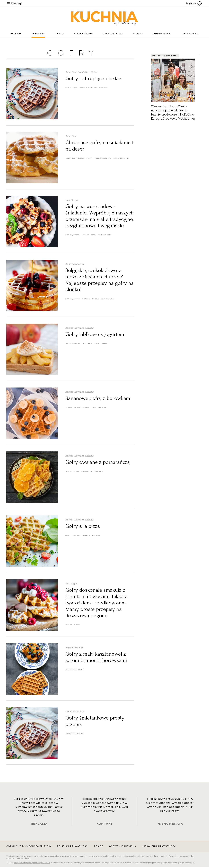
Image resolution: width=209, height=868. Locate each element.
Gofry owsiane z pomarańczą (98, 463)
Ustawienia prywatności (159, 848)
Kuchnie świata (83, 35)
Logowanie (194, 3)
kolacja (87, 537)
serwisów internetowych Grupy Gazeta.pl (32, 864)
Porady (137, 35)
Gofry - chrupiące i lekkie (93, 80)
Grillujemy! (38, 35)
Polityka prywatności (73, 848)
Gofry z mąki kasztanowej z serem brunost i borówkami (96, 658)
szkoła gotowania (121, 159)
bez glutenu (71, 671)
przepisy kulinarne (88, 89)
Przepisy (17, 35)
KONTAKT (105, 825)
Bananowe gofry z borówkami (98, 399)
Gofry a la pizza (83, 527)
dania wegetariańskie (75, 159)
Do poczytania (188, 35)
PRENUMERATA (170, 825)
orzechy (102, 409)
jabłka (104, 345)
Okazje (59, 35)
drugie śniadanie (73, 345)
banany (69, 409)
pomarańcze (87, 473)
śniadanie (99, 473)
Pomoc (99, 848)
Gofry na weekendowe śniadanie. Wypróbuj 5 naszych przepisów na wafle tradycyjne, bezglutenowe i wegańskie (100, 217)
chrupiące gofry (73, 236)
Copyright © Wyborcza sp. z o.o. (29, 848)
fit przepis (87, 345)
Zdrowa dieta (161, 35)
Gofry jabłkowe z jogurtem (95, 335)
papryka (96, 537)
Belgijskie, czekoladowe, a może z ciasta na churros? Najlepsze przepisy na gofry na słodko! (100, 281)
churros (86, 300)
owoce (77, 626)
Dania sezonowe (113, 35)
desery (86, 236)
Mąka (75, 89)
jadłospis (77, 537)
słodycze (103, 89)
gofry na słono (105, 236)
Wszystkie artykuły (123, 848)
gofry (68, 89)
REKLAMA (39, 825)
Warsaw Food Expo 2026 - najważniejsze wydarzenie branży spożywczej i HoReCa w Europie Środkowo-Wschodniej (173, 114)
